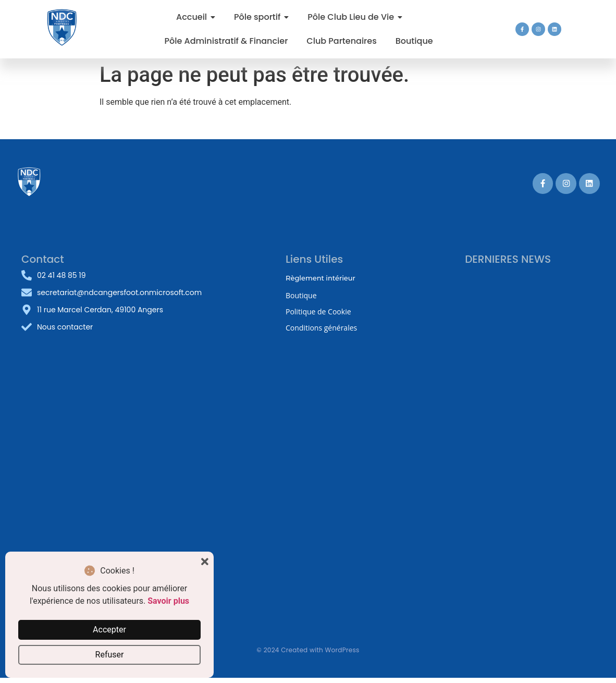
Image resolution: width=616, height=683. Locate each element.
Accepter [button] (109, 630)
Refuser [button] (110, 655)
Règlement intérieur (321, 278)
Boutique (301, 295)
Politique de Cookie (318, 312)
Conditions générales (321, 328)
